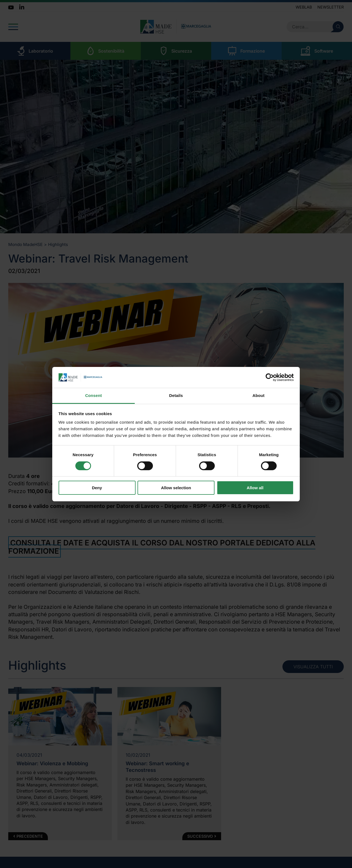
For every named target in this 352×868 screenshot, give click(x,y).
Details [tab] (176, 395)
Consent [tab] (94, 395)
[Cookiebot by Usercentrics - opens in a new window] (270, 377)
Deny (97, 488)
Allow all (255, 488)
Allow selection (176, 488)
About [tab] (258, 395)
